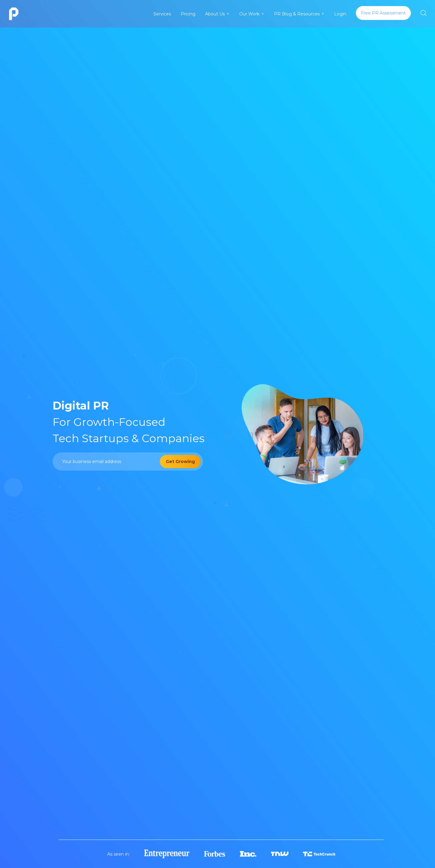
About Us (215, 14)
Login (340, 14)
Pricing (188, 14)
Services (162, 14)
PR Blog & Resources (297, 14)
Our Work (249, 14)
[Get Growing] (180, 462)
